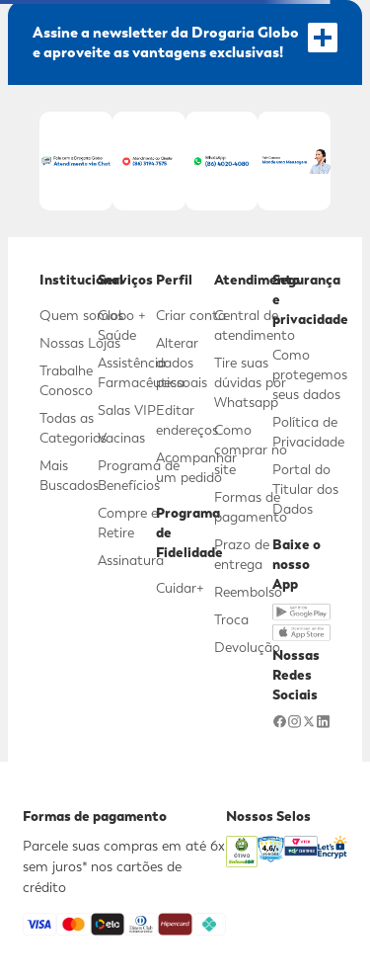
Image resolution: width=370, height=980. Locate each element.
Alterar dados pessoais (182, 363)
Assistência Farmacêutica (141, 372)
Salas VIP (127, 410)
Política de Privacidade (308, 432)
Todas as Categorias (73, 428)
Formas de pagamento (251, 507)
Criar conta (191, 315)
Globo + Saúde (122, 325)
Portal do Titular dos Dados (305, 489)
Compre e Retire (128, 523)
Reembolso (248, 592)
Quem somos (81, 315)
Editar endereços (187, 420)
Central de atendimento (255, 325)
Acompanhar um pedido (196, 467)
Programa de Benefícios (139, 475)
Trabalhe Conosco (66, 380)
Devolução (247, 647)
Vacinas (121, 438)
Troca (231, 619)
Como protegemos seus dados (310, 374)
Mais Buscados (69, 475)
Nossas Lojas (80, 343)
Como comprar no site (251, 449)
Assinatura (131, 560)
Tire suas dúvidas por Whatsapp (250, 382)
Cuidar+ (180, 588)
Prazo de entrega (242, 554)
